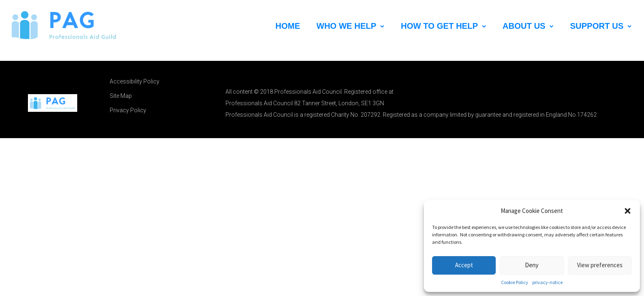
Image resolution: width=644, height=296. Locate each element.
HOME (288, 26)
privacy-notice (547, 282)
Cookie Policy (515, 282)
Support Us (601, 26)
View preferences (600, 265)
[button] (628, 211)
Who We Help (351, 26)
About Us (528, 26)
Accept (464, 265)
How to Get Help (443, 26)
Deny (532, 265)
